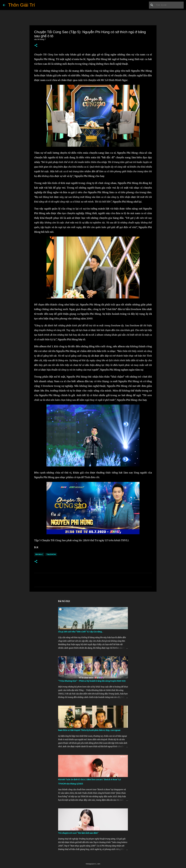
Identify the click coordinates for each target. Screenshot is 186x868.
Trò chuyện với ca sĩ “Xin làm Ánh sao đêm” (78, 833)
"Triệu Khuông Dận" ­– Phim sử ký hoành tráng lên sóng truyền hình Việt (92, 681)
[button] (36, 46)
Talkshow (51, 554)
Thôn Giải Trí (22, 5)
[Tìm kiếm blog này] (168, 5)
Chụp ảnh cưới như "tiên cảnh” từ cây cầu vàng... (81, 632)
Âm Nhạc (39, 554)
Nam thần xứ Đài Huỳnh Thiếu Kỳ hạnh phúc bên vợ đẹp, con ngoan (89, 730)
